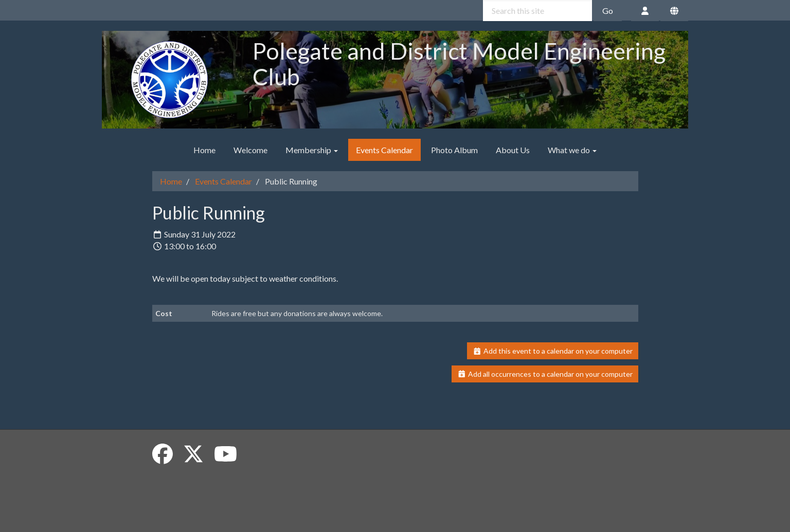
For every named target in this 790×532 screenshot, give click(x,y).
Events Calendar (384, 150)
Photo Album (454, 150)
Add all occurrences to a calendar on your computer (545, 374)
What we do (572, 150)
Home (204, 150)
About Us (513, 150)
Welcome (250, 150)
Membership (312, 150)
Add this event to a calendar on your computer (553, 351)
